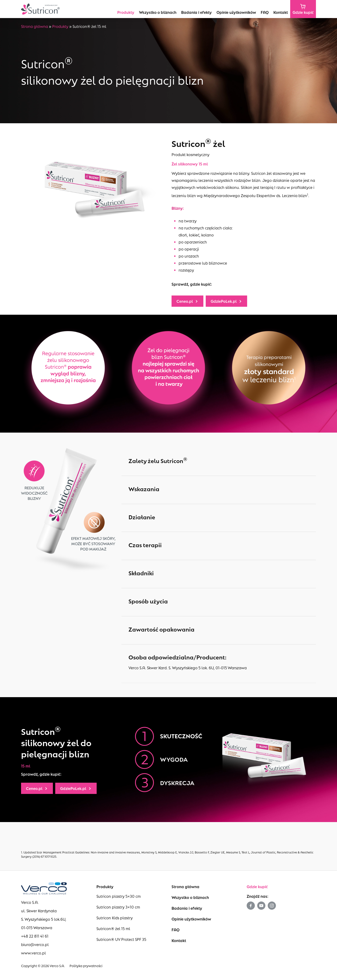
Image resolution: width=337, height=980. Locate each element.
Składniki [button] (221, 573)
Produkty (60, 26)
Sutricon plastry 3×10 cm (118, 907)
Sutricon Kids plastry (115, 918)
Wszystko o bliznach (190, 897)
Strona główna (35, 26)
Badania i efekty (187, 908)
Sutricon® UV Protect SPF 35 (121, 939)
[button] (187, 301)
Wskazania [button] (221, 489)
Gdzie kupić (257, 886)
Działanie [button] (221, 517)
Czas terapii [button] (221, 545)
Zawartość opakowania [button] (221, 629)
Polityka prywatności (86, 965)
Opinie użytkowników (191, 919)
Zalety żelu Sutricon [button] (221, 460)
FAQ (176, 930)
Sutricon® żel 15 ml (113, 928)
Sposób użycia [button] (221, 601)
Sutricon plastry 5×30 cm (119, 896)
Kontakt (179, 940)
